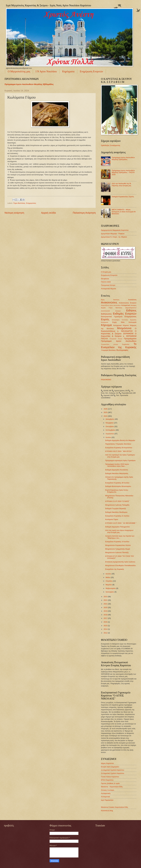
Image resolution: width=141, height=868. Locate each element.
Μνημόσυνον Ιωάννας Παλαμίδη (117, 505)
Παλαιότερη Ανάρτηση (84, 213)
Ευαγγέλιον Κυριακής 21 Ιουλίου (117, 516)
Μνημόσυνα (124, 328)
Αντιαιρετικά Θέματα (108, 289)
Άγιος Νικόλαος (110, 300)
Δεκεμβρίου (110, 419)
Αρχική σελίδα (48, 213)
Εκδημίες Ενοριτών (125, 314)
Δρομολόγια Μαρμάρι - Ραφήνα (113, 234)
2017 (106, 618)
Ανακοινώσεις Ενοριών (128, 303)
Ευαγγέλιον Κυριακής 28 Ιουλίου (117, 483)
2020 (106, 607)
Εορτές (105, 319)
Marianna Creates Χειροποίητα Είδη (114, 807)
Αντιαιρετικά (126, 305)
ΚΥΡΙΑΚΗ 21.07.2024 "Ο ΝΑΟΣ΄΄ (118, 501)
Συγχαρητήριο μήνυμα (109, 344)
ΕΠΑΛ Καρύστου (107, 780)
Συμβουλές (126, 344)
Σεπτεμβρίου (111, 430)
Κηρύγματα (68, 71)
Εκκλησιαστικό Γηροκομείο (112, 317)
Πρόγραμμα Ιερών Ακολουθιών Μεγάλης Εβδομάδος (29, 84)
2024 (106, 416)
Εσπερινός (105, 322)
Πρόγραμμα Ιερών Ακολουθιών (119, 341)
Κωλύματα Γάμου (112, 519)
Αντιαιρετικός (106, 793)
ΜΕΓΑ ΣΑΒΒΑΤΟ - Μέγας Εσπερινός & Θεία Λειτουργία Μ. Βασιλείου (124, 212)
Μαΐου (108, 577)
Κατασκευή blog (107, 811)
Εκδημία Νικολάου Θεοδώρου (116, 512)
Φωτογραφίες (122, 350)
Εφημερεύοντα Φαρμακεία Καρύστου (115, 230)
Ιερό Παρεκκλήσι (107, 800)
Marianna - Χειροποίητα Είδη (112, 787)
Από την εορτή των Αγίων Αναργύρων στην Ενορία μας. (119, 531)
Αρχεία (103, 308)
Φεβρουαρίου (111, 588)
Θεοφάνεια (105, 279)
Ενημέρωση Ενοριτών (91, 71)
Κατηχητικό (117, 325)
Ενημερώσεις (31, 203)
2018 (106, 615)
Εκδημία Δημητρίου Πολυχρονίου (117, 527)
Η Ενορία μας (106, 272)
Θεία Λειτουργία (129, 322)
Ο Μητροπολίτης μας (19, 71)
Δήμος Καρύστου (107, 763)
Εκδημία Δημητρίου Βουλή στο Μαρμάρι (120, 440)
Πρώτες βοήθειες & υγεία (110, 783)
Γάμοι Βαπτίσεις (19, 203)
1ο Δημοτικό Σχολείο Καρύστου (113, 770)
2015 (106, 626)
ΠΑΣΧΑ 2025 (106, 282)
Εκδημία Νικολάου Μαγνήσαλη (117, 473)
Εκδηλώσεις (106, 314)
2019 (106, 611)
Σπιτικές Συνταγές (108, 790)
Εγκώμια (118, 311)
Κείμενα (126, 325)
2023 (106, 597)
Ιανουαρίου (110, 592)
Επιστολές (125, 320)
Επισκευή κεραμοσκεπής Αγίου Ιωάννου (120, 562)
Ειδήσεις (131, 310)
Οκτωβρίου (110, 426)
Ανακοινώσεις (109, 302)
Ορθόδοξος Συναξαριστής (111, 145)
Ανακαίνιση (132, 300)
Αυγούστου (110, 434)
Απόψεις (134, 305)
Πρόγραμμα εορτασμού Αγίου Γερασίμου (120, 460)
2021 (106, 604)
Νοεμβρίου (110, 423)
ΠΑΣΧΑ (104, 338)
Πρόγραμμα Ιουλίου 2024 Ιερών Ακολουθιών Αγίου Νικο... (117, 465)
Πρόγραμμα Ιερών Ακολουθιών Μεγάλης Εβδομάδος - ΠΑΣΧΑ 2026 (123, 172)
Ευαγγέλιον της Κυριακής (115, 569)
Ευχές (115, 322)
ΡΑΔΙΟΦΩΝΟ (106, 380)
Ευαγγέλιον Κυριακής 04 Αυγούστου (119, 448)
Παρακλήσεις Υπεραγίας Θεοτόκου (118, 444)
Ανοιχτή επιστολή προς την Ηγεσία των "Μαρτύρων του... (120, 537)
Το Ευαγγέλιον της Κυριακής (119, 346)
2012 (106, 633)
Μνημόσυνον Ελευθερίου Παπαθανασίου (120, 565)
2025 (106, 412)
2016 (106, 622)
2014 (106, 629)
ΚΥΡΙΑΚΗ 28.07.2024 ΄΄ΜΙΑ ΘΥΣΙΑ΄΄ (119, 451)
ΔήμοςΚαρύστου (131, 308)
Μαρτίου (109, 585)
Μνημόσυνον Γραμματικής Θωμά (118, 549)
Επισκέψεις (116, 320)
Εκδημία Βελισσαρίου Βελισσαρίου (118, 486)
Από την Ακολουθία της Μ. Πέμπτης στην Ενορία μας (122, 184)
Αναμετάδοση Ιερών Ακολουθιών (111, 305)
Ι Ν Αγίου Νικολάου (46, 71)
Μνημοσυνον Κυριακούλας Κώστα (118, 545)
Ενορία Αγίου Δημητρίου (110, 767)
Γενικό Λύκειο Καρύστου (110, 777)
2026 (106, 409)
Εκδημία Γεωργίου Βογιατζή (116, 508)
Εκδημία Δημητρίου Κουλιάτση (117, 470)
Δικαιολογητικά (105, 311)
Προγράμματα (130, 338)
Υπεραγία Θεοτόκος (108, 350)
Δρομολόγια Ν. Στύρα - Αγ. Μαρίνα (114, 237)
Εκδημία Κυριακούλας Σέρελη (123, 197)
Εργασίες (133, 320)
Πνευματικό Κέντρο (108, 285)
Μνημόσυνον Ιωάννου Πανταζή (117, 552)
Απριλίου (109, 581)
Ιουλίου (109, 437)
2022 (106, 600)
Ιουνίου (109, 574)
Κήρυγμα (106, 325)
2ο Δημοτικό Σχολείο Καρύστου (113, 773)
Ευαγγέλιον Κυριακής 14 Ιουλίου (117, 542)
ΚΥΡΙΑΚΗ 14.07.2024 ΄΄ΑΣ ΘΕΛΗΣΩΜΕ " (121, 523)
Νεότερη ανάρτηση (14, 213)
